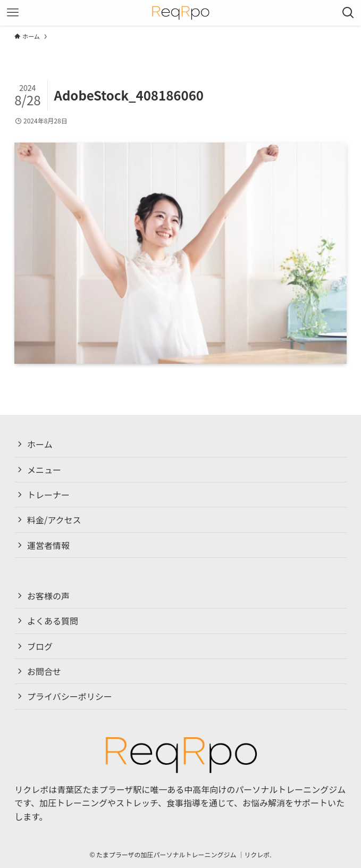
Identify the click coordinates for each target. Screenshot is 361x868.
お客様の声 (48, 596)
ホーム (40, 444)
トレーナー (48, 495)
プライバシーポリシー (70, 697)
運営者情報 (48, 545)
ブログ (40, 646)
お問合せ (44, 671)
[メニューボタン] (13, 13)
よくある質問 (53, 621)
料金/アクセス (54, 520)
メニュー (44, 470)
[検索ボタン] (348, 13)
